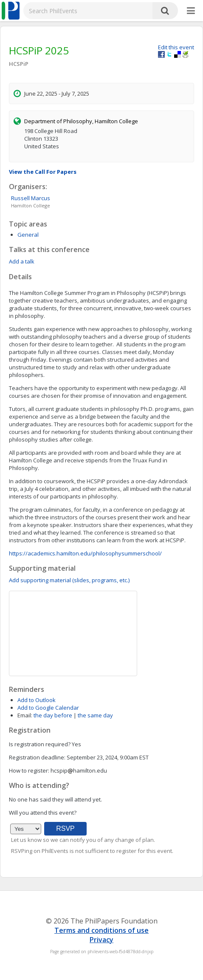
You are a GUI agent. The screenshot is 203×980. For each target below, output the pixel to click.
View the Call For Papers (43, 172)
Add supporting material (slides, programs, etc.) (69, 580)
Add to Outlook (37, 700)
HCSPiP (19, 64)
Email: (25, 715)
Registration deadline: (37, 757)
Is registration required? (40, 744)
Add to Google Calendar (48, 708)
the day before (53, 715)
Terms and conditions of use (101, 930)
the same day (95, 715)
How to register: (29, 770)
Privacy (101, 940)
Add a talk (22, 261)
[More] (191, 11)
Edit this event (176, 47)
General (28, 235)
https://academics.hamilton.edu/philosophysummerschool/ (85, 553)
